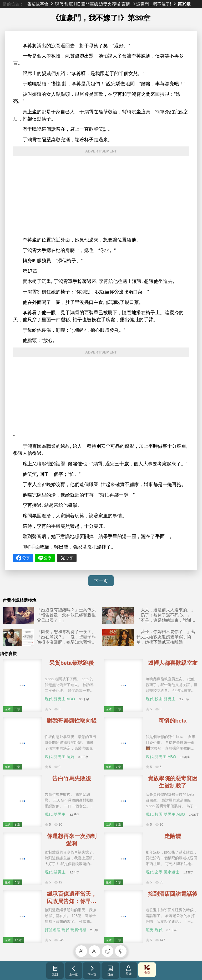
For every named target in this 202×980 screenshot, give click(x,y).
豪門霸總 (90, 4)
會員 (147, 970)
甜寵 (69, 4)
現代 (59, 4)
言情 (126, 4)
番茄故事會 (38, 4)
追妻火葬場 (110, 4)
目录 (110, 971)
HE (77, 4)
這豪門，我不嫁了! (154, 4)
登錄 (129, 970)
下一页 (101, 581)
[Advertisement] (101, 196)
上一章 (74, 971)
